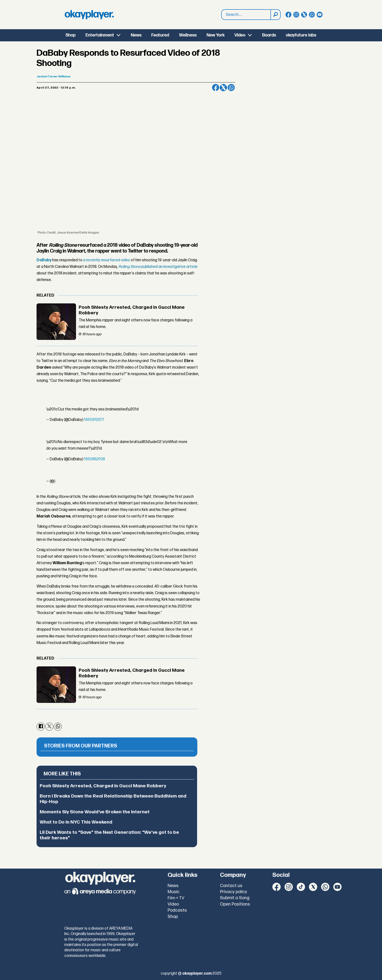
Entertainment (100, 35)
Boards (269, 35)
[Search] (275, 15)
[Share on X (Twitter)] (223, 88)
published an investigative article (158, 267)
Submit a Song (235, 898)
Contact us (231, 886)
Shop (71, 35)
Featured (160, 35)
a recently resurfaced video (107, 260)
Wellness (188, 35)
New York (216, 35)
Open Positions (235, 904)
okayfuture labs (301, 35)
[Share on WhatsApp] (231, 88)
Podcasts (177, 910)
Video (240, 35)
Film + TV (176, 898)
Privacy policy (234, 892)
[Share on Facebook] (216, 88)
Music (174, 892)
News (136, 35)
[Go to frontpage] (89, 15)
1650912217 (94, 420)
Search (222, 10)
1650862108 (95, 459)
